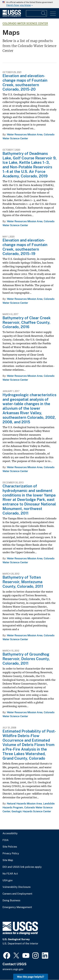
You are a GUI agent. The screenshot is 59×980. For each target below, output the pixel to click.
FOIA (6, 840)
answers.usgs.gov (13, 969)
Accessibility (10, 833)
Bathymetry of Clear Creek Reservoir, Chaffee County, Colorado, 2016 (27, 322)
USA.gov (8, 880)
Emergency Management (17, 907)
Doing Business (11, 901)
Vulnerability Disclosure (17, 887)
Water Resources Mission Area (25, 135)
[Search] (44, 13)
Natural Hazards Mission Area (24, 804)
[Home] (12, 16)
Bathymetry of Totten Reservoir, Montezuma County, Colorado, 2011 (23, 582)
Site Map (8, 860)
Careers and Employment (17, 894)
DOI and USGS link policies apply (22, 867)
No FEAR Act (10, 874)
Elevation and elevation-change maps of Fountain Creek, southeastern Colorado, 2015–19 (25, 247)
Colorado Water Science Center (25, 23)
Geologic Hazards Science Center (31, 811)
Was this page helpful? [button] (31, 977)
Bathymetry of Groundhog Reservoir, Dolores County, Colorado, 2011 (26, 659)
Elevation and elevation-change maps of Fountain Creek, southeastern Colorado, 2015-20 (25, 82)
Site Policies (10, 847)
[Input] (36, 13)
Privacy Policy (11, 854)
